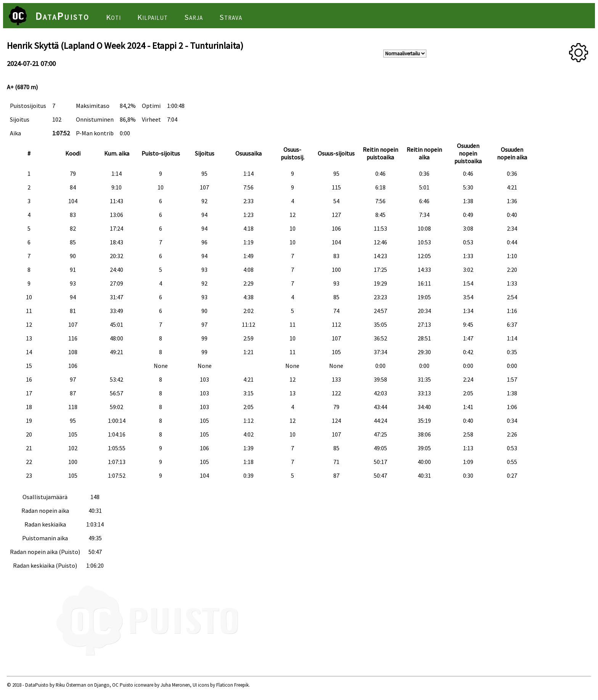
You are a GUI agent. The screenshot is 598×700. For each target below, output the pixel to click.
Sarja (194, 17)
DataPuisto (63, 16)
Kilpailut (153, 17)
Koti (113, 17)
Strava (231, 17)
